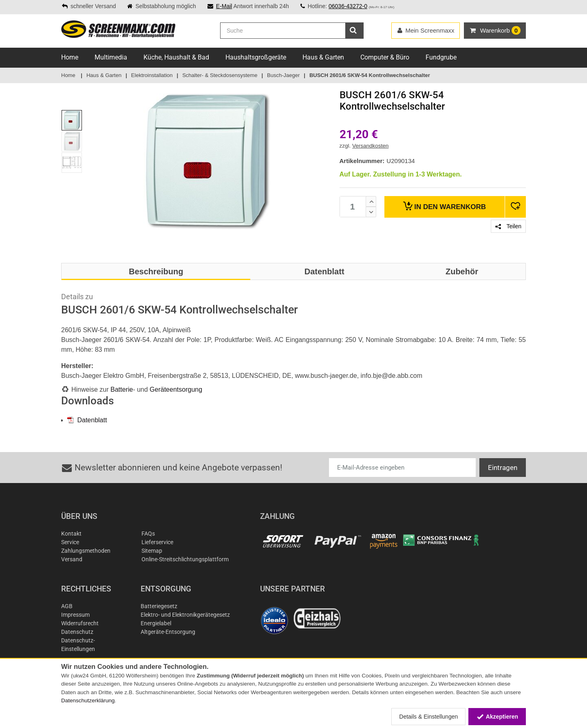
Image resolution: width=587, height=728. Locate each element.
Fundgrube (441, 57)
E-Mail (224, 6)
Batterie (122, 389)
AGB (67, 606)
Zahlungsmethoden (86, 551)
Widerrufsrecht (80, 623)
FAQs (148, 534)
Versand (72, 559)
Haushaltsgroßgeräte (256, 57)
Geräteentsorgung (176, 389)
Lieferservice (157, 542)
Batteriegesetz (159, 606)
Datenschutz (77, 632)
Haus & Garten (323, 57)
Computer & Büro (385, 57)
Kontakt (71, 534)
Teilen (508, 226)
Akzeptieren (497, 717)
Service (70, 542)
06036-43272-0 (348, 6)
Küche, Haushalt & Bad (176, 57)
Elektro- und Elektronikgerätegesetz (185, 615)
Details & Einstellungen (428, 717)
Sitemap (152, 551)
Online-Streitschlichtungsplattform (185, 559)
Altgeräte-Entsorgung (168, 632)
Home (70, 57)
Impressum (75, 615)
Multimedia (111, 57)
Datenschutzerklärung (88, 700)
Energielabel (156, 623)
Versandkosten (370, 146)
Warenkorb (445, 206)
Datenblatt (87, 420)
